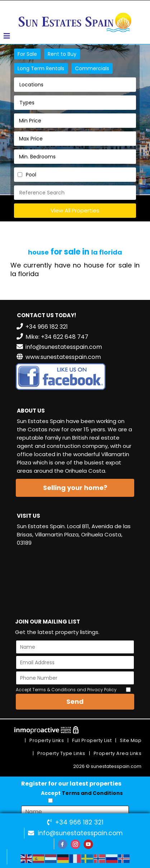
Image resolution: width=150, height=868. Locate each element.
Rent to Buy (62, 54)
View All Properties (75, 210)
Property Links (47, 740)
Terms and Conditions (92, 793)
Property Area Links (118, 753)
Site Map (131, 740)
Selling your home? (75, 488)
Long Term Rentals (41, 68)
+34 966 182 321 (79, 822)
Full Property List (92, 740)
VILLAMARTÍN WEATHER (75, 579)
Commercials (92, 68)
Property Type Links (61, 753)
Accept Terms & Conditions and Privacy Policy (66, 690)
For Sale (27, 54)
